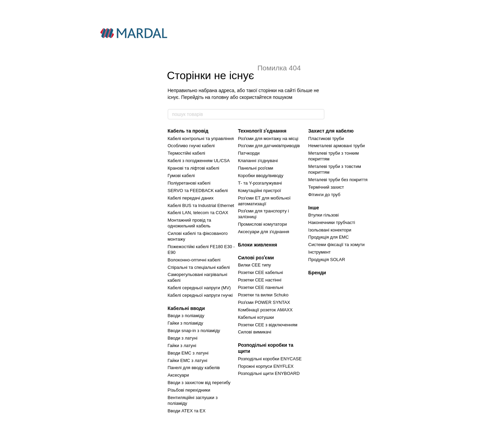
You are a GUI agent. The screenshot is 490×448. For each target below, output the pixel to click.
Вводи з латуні (183, 338)
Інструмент (320, 252)
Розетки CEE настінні (260, 280)
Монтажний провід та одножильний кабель (190, 223)
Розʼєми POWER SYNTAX (264, 302)
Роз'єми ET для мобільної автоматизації (264, 201)
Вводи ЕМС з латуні (188, 353)
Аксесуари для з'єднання (264, 232)
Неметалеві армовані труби (337, 146)
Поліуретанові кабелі (189, 183)
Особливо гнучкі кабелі (191, 146)
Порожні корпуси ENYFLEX (266, 366)
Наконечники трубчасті (332, 222)
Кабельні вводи (186, 308)
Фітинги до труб (324, 195)
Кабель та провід (188, 131)
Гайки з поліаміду (186, 323)
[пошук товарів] (319, 114)
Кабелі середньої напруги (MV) (199, 288)
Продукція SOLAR (327, 260)
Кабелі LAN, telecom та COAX (198, 213)
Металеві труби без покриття (338, 180)
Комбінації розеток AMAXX (265, 310)
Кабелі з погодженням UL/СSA (199, 161)
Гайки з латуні (182, 346)
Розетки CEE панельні (260, 287)
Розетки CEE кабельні (260, 272)
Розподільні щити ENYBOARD (269, 373)
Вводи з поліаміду (186, 316)
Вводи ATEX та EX (187, 411)
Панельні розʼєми (256, 168)
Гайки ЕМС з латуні (188, 360)
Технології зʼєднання (262, 131)
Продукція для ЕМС (329, 237)
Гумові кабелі (181, 176)
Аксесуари (178, 375)
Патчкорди (249, 153)
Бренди (317, 273)
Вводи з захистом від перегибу (199, 383)
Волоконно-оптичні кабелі (194, 260)
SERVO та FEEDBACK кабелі (198, 191)
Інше (314, 208)
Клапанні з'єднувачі (258, 161)
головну (220, 97)
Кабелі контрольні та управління (201, 139)
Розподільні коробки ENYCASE (270, 359)
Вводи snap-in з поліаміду (194, 331)
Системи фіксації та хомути (337, 245)
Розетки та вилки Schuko (263, 295)
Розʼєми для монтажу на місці (268, 139)
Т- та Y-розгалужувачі (260, 183)
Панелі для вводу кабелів (194, 368)
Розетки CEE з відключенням (268, 325)
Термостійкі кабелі (186, 153)
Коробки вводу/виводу (261, 176)
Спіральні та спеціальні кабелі (199, 267)
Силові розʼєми (256, 258)
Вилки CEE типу (254, 265)
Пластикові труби (326, 139)
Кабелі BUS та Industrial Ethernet (201, 205)
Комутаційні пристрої (259, 191)
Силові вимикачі (255, 332)
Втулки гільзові (324, 215)
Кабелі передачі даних (191, 198)
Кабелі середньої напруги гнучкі (200, 295)
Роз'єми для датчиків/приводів (269, 146)
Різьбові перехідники (189, 390)
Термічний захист (326, 187)
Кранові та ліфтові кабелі (194, 168)
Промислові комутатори (262, 224)
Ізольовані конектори (330, 230)
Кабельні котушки (256, 317)
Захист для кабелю (331, 131)
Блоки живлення (257, 245)
